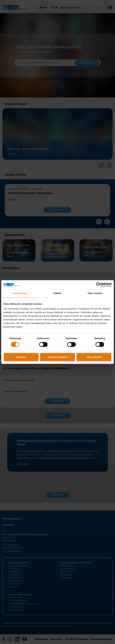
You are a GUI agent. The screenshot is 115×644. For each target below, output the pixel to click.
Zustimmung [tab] (20, 293)
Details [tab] (57, 293)
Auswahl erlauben (57, 357)
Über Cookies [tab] (95, 293)
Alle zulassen (94, 357)
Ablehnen (21, 357)
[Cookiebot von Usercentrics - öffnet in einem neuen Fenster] (98, 285)
